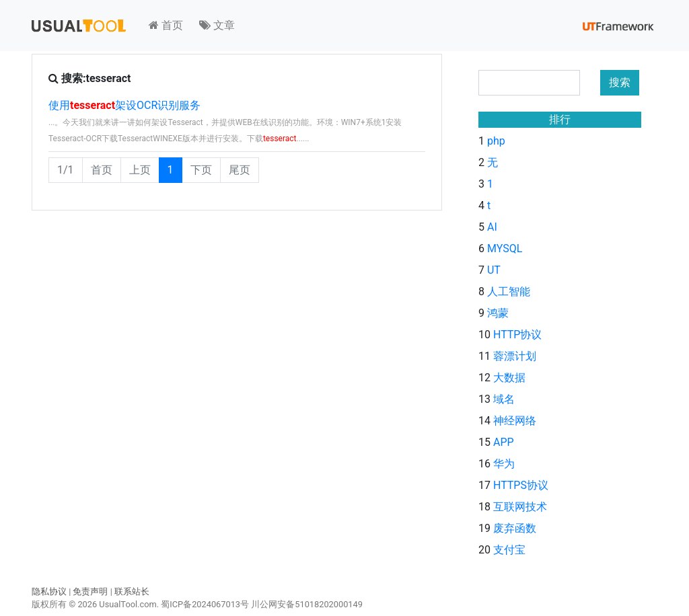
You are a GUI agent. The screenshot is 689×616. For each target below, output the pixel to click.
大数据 (509, 378)
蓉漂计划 (515, 356)
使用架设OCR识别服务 (124, 105)
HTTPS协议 (521, 485)
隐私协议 (49, 591)
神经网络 (515, 421)
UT (494, 270)
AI (492, 227)
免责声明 (90, 591)
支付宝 (509, 550)
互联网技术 (520, 507)
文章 (217, 25)
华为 (504, 464)
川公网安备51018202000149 (307, 604)
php (496, 141)
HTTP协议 (518, 335)
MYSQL (505, 248)
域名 (504, 399)
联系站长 (132, 591)
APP (504, 442)
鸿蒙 (498, 313)
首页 (166, 25)
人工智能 (509, 292)
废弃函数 (515, 528)
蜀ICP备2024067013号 (205, 604)
